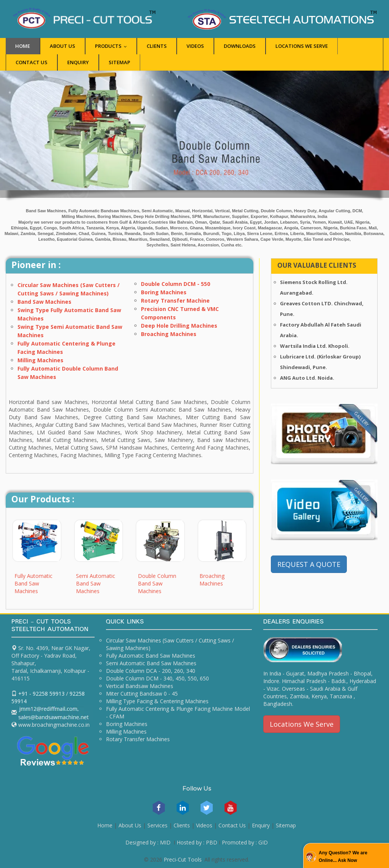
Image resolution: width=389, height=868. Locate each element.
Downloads (240, 46)
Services (157, 825)
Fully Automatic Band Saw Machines (33, 583)
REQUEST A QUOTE (309, 564)
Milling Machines (40, 360)
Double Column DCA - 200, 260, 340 (151, 671)
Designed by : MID (148, 842)
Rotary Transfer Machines (138, 739)
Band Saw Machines (44, 302)
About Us (62, 46)
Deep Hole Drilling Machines (179, 326)
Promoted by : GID (245, 842)
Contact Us (32, 62)
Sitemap (119, 62)
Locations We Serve (302, 724)
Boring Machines (164, 292)
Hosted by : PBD (197, 842)
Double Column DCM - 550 (176, 284)
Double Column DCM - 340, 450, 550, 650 (157, 678)
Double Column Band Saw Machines (157, 583)
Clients (157, 46)
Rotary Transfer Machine (175, 301)
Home (23, 46)
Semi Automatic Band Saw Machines (96, 583)
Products (113, 46)
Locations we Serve (302, 46)
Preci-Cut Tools (183, 859)
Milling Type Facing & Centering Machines (157, 701)
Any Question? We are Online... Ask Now (343, 857)
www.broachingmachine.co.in (53, 725)
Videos (195, 46)
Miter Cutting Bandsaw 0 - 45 (142, 694)
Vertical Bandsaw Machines (140, 686)
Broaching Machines (169, 334)
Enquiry (78, 62)
